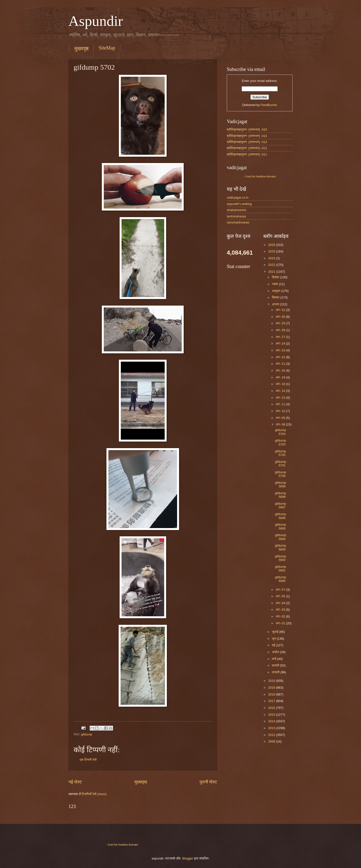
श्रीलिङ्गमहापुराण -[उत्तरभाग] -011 (247, 154)
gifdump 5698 (281, 495)
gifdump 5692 (281, 558)
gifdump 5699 (281, 484)
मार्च (274, 659)
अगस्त (276, 304)
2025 (272, 251)
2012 (272, 735)
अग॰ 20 (281, 371)
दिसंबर (276, 277)
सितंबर (276, 297)
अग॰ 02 (281, 616)
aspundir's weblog (239, 204)
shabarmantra (236, 210)
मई (274, 645)
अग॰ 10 (281, 411)
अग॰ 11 (281, 404)
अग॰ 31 (281, 310)
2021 (272, 272)
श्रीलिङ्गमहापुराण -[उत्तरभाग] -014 (247, 136)
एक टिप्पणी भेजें (88, 760)
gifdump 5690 (281, 579)
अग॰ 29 (281, 323)
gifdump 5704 (281, 432)
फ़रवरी (276, 665)
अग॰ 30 (281, 317)
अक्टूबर (276, 291)
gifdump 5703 (281, 442)
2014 (272, 721)
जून (274, 639)
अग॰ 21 (281, 364)
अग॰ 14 (281, 391)
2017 (272, 701)
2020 (272, 681)
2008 (272, 741)
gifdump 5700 (281, 474)
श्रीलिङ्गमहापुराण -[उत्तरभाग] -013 (247, 142)
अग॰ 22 (281, 357)
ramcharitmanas (238, 222)
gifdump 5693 (281, 547)
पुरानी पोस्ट (208, 782)
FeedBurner (269, 105)
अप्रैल (276, 652)
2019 (272, 688)
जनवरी (276, 672)
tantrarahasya (236, 216)
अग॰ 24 (281, 343)
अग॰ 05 (281, 596)
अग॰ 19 (281, 377)
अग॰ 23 (281, 350)
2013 (272, 728)
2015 (272, 715)
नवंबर (275, 284)
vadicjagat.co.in (238, 198)
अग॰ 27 (281, 337)
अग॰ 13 (281, 398)
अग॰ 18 (281, 384)
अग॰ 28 (281, 330)
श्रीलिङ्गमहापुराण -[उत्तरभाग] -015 (247, 130)
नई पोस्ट (75, 782)
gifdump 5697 (281, 505)
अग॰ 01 (281, 623)
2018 (272, 694)
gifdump (86, 734)
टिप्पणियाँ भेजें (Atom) (94, 794)
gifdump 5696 (281, 516)
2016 (272, 708)
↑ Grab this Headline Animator (260, 177)
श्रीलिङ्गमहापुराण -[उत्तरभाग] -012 (247, 148)
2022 (272, 265)
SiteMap (107, 48)
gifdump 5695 (281, 526)
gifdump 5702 (281, 453)
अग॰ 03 (281, 610)
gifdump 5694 (281, 537)
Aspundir (96, 21)
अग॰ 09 (281, 418)
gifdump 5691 (281, 569)
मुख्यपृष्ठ (81, 48)
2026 (272, 245)
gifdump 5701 (281, 463)
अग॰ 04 (281, 603)
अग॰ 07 (281, 590)
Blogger (188, 858)
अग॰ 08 (281, 424)
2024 (272, 258)
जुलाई (275, 632)
